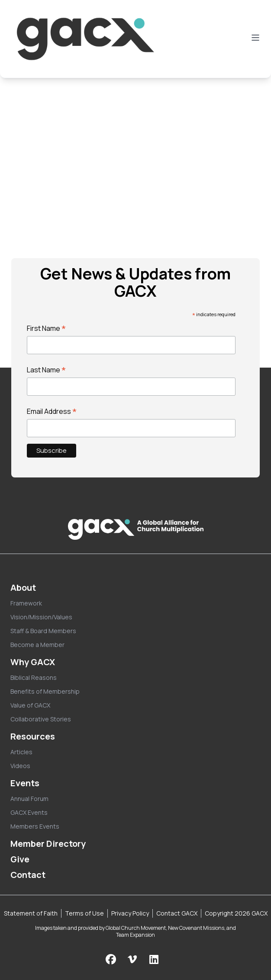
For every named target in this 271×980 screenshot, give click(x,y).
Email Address (52, 411)
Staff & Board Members (43, 631)
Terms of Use (84, 913)
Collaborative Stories (41, 719)
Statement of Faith (31, 913)
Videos (20, 766)
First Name (47, 328)
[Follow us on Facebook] (111, 959)
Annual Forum (29, 799)
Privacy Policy (130, 913)
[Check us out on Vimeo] (133, 959)
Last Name (47, 370)
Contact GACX (177, 913)
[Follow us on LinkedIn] (154, 959)
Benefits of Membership (45, 691)
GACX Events (29, 812)
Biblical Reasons (34, 677)
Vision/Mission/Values (41, 617)
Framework (26, 603)
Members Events (35, 826)
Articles (21, 752)
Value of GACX (30, 705)
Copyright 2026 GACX (236, 913)
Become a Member (37, 645)
